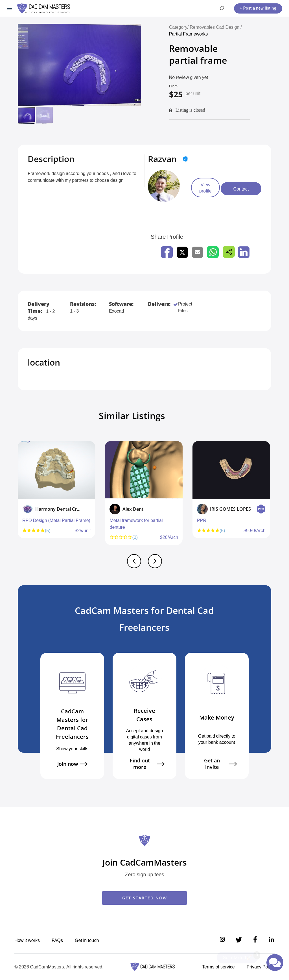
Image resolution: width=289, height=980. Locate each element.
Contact (254, 189)
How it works (27, 940)
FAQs (57, 940)
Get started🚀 (240, 956)
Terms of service (218, 967)
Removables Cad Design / (216, 27)
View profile (210, 189)
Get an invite (220, 764)
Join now (72, 764)
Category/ (179, 27)
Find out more (147, 764)
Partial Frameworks (190, 34)
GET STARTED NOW (145, 898)
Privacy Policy (261, 967)
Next (270, 496)
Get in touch (87, 940)
